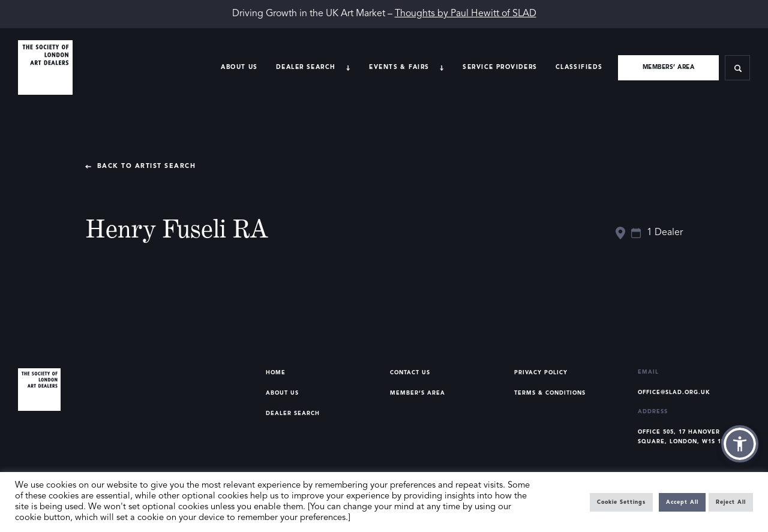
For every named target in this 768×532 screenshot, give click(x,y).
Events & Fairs (399, 67)
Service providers (500, 67)
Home (276, 373)
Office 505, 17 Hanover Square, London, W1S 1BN (684, 437)
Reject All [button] (731, 502)
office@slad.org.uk (674, 393)
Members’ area (669, 67)
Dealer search (306, 67)
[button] (740, 444)
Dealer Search (293, 414)
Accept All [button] (682, 502)
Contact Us (410, 373)
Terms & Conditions (550, 393)
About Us (239, 67)
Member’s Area (418, 393)
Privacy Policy (541, 373)
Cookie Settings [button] (621, 502)
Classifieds (579, 67)
